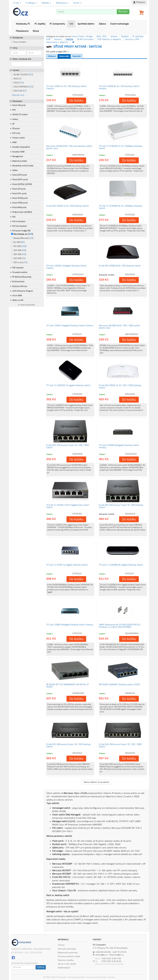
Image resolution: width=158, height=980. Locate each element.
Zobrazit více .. (19, 95)
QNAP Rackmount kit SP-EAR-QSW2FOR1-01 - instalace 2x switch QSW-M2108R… (120, 626)
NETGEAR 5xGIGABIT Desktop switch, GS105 (119, 685)
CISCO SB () (19, 91)
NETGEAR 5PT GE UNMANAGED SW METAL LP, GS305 (68, 686)
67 (25, 91)
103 (31, 75)
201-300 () (19, 250)
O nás (17, 3)
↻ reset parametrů (26, 305)
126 (31, 87)
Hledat (123, 12)
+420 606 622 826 (103, 952)
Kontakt (112, 977)
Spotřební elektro (86, 24)
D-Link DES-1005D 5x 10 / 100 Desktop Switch (68, 206)
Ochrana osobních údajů (69, 956)
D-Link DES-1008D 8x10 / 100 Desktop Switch (120, 266)
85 (23, 242)
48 (24, 250)
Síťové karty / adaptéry (57, 42)
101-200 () (19, 246)
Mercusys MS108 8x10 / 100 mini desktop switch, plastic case (69, 147)
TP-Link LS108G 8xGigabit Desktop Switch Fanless (70, 625)
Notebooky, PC (23, 24)
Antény (114, 36)
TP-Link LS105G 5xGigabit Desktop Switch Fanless (70, 326)
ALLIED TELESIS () (22, 75)
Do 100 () (18, 242)
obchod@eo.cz (102, 955)
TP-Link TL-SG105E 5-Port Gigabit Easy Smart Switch (68, 506)
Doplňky (125, 36)
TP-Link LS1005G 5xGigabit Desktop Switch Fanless (66, 267)
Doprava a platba (66, 960)
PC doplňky (40, 24)
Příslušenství (22, 31)
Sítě (71, 24)
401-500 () (18, 258)
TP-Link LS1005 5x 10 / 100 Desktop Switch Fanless (66, 87)
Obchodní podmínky (67, 949)
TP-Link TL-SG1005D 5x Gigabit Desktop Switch (68, 385)
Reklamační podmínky (68, 953)
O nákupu (31, 3)
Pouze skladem (20, 42)
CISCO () (17, 83)
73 (25, 262)
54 (22, 83)
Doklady (46, 3)
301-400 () (19, 254)
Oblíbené (52, 56)
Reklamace (62, 3)
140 (24, 246)
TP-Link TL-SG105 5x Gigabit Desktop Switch (67, 565)
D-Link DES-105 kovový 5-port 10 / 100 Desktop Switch (121, 506)
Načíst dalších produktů (96, 782)
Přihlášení (139, 2)
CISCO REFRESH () (22, 87)
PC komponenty (57, 24)
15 (24, 258)
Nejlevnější (64, 56)
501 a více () (19, 262)
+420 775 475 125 (119, 952)
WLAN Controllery (85, 39)
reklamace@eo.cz (116, 955)
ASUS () (16, 79)
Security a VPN (132, 39)
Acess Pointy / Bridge (82, 36)
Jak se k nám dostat (67, 964)
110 (24, 254)
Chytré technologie (119, 24)
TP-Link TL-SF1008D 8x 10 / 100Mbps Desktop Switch (120, 207)
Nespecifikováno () (22, 238)
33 (32, 238)
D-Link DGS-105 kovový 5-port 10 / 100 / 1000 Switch (68, 446)
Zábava (102, 24)
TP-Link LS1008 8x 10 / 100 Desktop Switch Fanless (119, 87)
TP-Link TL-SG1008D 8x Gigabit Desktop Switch (121, 565)
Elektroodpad (64, 968)
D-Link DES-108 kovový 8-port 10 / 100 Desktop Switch (68, 745)
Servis (77, 3)
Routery (58, 39)
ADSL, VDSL (102, 36)
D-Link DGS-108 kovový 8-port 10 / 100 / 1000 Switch (120, 745)
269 (30, 234)
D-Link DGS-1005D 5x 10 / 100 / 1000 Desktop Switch (120, 387)
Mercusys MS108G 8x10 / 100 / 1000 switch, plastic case (120, 327)
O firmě (61, 945)
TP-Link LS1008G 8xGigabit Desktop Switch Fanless (119, 446)
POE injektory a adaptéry (109, 39)
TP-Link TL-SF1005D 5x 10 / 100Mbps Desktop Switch (120, 147)
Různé (36, 31)
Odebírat (41, 967)
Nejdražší (77, 56)
